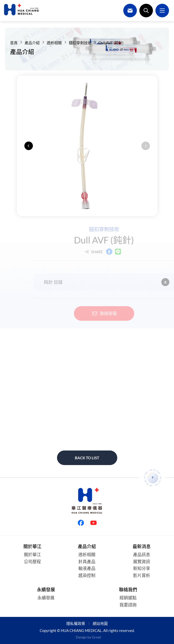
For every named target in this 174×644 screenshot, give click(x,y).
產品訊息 (142, 555)
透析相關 (54, 43)
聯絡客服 (109, 313)
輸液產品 (87, 568)
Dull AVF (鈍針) (111, 43)
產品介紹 (32, 43)
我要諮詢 (128, 605)
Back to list (87, 458)
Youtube (93, 523)
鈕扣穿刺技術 (80, 43)
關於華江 (32, 555)
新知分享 (142, 568)
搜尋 (146, 11)
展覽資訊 (142, 562)
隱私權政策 (76, 623)
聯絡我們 (130, 11)
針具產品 (87, 562)
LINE (123, 252)
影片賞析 (142, 575)
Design (81, 637)
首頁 (14, 43)
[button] (29, 146)
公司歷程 (32, 562)
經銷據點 (128, 598)
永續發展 (46, 598)
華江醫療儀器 (21, 10)
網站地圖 (100, 623)
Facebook (114, 252)
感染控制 (87, 575)
